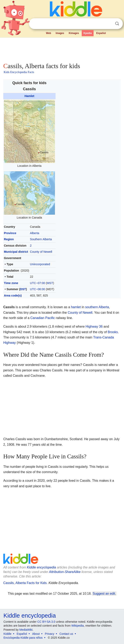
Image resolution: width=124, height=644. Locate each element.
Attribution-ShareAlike (65, 572)
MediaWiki (26, 630)
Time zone (11, 283)
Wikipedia (78, 626)
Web (49, 33)
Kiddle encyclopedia (41, 567)
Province (10, 233)
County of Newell (41, 252)
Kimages (74, 33)
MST (50, 283)
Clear (109, 24)
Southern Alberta (41, 239)
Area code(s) (13, 295)
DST (23, 289)
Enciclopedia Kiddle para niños (23, 638)
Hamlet (29, 96)
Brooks (113, 332)
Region (9, 239)
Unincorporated (40, 264)
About (36, 634)
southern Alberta (97, 307)
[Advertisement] (62, 49)
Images (60, 33)
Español (101, 33)
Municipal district (16, 252)
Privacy (50, 634)
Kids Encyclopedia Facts (19, 72)
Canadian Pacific (43, 318)
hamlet (76, 307)
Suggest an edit (104, 594)
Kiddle (7, 634)
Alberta (35, 233)
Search (117, 24)
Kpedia (88, 33)
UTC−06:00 (38, 289)
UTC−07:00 (38, 283)
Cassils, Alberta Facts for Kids (25, 583)
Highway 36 (94, 327)
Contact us (66, 634)
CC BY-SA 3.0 (46, 622)
